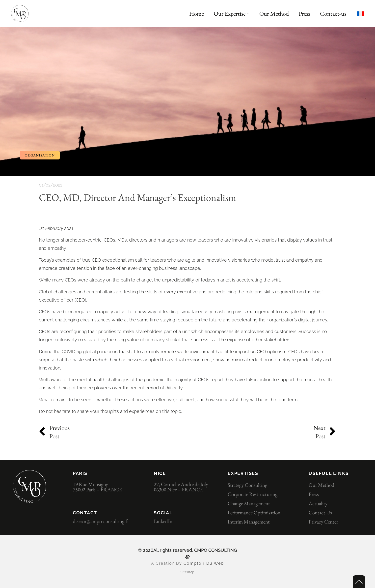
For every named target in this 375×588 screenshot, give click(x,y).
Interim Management (249, 522)
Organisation (40, 155)
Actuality (318, 503)
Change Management (249, 503)
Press (314, 494)
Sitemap (188, 572)
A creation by (167, 563)
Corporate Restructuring (253, 494)
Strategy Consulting (247, 485)
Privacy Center (323, 522)
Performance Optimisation (254, 512)
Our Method (321, 485)
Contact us (320, 512)
